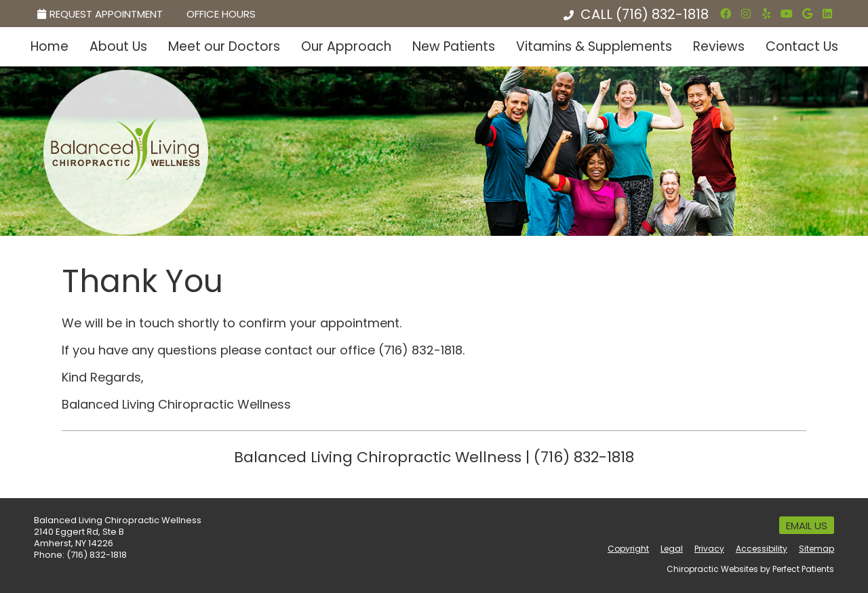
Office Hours (221, 14)
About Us (118, 46)
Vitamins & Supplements (594, 46)
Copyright (628, 549)
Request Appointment (100, 14)
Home (50, 46)
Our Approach (346, 46)
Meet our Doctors (224, 46)
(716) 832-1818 (662, 14)
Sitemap (816, 549)
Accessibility (762, 549)
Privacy (709, 549)
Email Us (807, 526)
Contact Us (802, 46)
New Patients (454, 46)
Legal (672, 549)
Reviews (719, 46)
